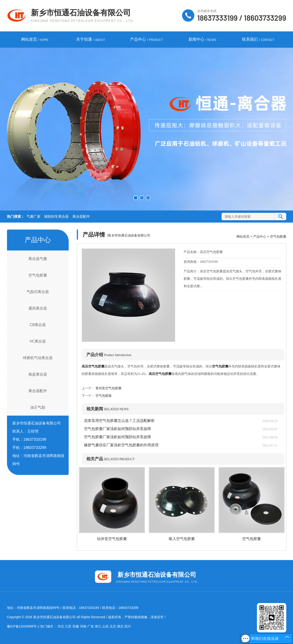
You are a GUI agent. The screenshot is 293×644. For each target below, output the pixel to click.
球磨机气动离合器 (38, 358)
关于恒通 (91, 40)
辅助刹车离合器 (56, 217)
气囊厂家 (34, 217)
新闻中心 (202, 40)
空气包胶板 (103, 396)
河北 (61, 626)
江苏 (68, 626)
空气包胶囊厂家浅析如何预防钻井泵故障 (118, 429)
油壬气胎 (38, 407)
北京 (113, 626)
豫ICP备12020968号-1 (23, 626)
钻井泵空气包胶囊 (112, 539)
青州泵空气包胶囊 (108, 388)
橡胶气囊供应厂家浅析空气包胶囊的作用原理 (121, 445)
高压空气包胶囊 (93, 366)
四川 (128, 626)
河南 (83, 626)
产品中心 (146, 40)
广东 (91, 626)
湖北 (120, 626)
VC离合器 (38, 341)
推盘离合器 (38, 374)
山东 (105, 626)
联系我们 (258, 40)
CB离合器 (38, 325)
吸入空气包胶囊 (182, 539)
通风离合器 (38, 308)
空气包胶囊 (38, 275)
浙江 (98, 626)
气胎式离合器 (38, 292)
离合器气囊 (38, 259)
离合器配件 (81, 217)
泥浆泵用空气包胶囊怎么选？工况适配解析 (119, 421)
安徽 (76, 626)
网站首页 (35, 40)
